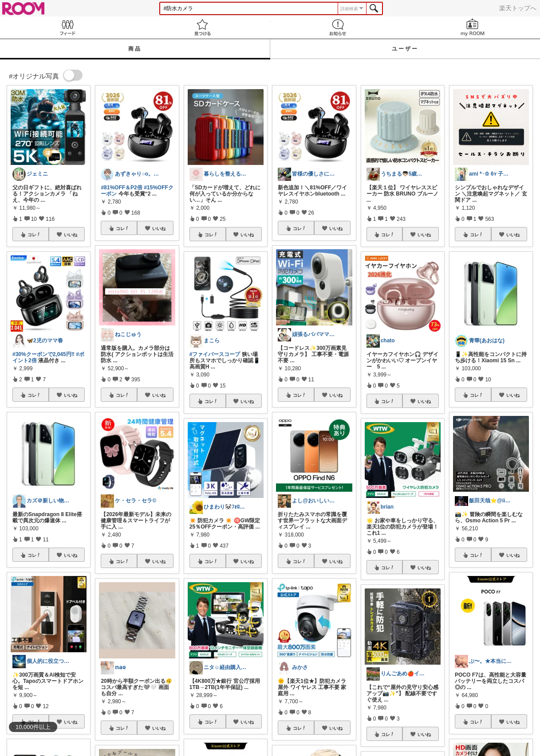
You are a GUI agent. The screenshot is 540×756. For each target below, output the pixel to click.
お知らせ (338, 27)
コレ (34, 235)
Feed (67, 27)
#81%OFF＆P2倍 (121, 188)
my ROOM (473, 27)
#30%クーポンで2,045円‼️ (43, 354)
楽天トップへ (518, 8)
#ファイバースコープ (215, 354)
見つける (202, 27)
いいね (71, 235)
